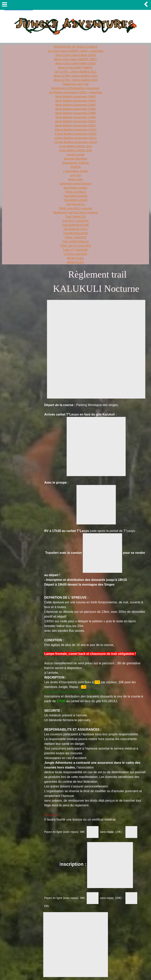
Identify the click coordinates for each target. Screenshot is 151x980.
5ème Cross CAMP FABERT (75, 67)
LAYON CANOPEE (76, 254)
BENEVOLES (76, 258)
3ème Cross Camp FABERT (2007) (76, 59)
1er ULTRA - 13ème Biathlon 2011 (76, 72)
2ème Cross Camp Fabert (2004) (75, 55)
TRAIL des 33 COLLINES (75, 246)
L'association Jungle (75, 171)
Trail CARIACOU (76, 217)
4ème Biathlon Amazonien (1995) (75, 105)
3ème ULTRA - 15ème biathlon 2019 (75, 80)
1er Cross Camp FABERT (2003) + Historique (75, 51)
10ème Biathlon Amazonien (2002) (76, 130)
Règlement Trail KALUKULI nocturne (75, 212)
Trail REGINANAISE (75, 233)
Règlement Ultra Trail (75, 84)
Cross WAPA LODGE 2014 (75, 146)
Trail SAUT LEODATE (75, 221)
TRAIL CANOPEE (75, 237)
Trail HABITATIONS (75, 196)
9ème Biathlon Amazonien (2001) (75, 125)
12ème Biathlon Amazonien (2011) (76, 138)
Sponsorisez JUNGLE (75, 163)
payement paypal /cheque (75, 183)
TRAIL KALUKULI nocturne (75, 208)
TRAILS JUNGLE (75, 192)
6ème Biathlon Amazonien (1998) (75, 113)
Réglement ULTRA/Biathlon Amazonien (75, 88)
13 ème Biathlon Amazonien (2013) (76, 142)
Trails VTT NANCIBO (75, 250)
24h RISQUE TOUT (75, 229)
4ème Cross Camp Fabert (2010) (75, 63)
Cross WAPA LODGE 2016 (75, 150)
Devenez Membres (75, 159)
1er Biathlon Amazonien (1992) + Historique (75, 92)
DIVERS (75, 167)
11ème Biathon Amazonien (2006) (75, 134)
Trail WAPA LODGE (75, 200)
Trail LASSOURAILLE (75, 241)
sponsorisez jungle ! (75, 188)
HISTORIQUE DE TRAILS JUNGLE (75, 47)
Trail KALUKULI (75, 204)
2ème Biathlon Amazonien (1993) (75, 96)
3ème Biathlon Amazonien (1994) (75, 101)
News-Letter (75, 179)
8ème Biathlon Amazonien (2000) (75, 121)
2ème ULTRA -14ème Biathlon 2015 (75, 76)
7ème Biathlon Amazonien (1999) (75, 117)
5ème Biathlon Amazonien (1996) (75, 109)
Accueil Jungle (75, 154)
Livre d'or (75, 175)
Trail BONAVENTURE (75, 225)
